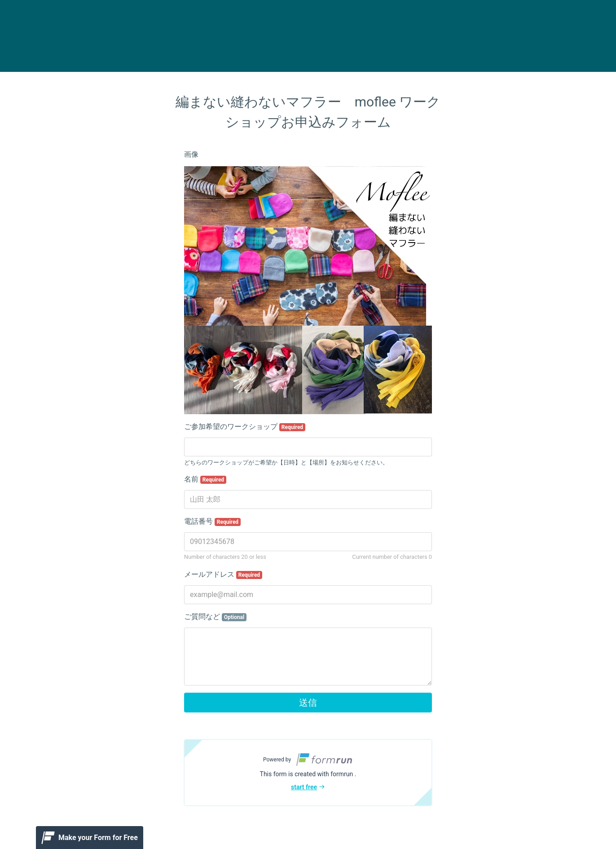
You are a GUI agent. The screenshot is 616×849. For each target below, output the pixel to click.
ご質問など (215, 617)
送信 (308, 703)
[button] (308, 773)
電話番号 (212, 522)
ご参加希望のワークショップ (245, 427)
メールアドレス (223, 575)
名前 (205, 479)
